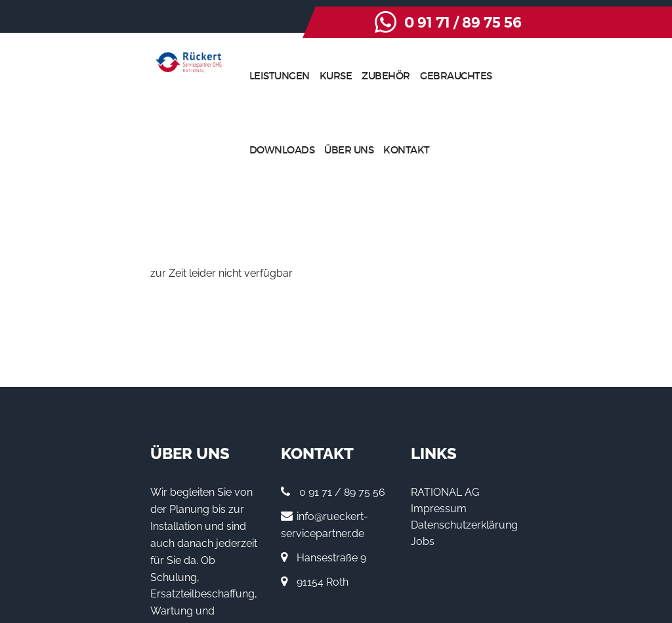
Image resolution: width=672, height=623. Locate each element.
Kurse (293, 76)
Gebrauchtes (413, 76)
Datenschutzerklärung (504, 452)
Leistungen (237, 76)
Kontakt (617, 76)
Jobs (463, 468)
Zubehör (344, 76)
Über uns (559, 76)
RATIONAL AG (485, 419)
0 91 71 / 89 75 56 (582, 23)
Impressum (479, 435)
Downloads (492, 76)
